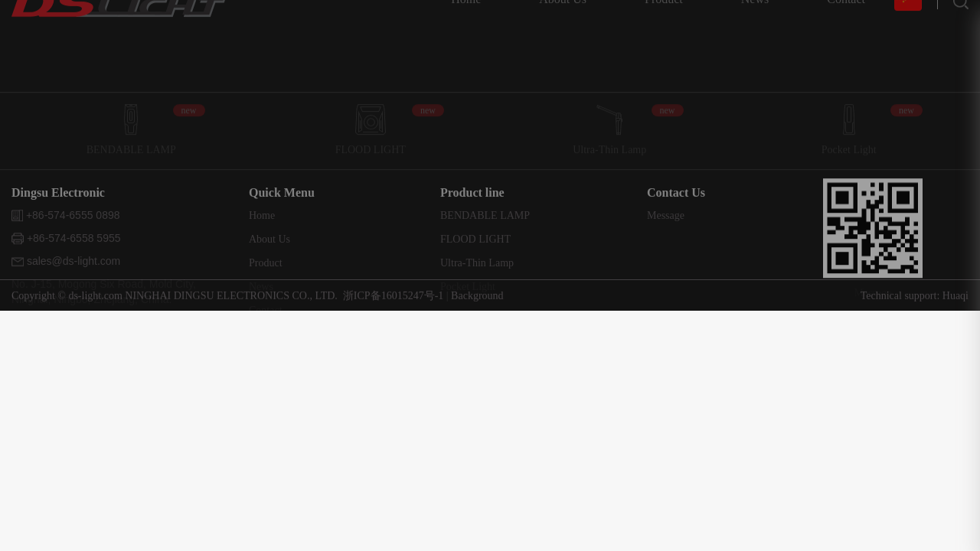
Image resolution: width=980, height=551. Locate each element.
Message (666, 264)
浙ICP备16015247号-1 (395, 299)
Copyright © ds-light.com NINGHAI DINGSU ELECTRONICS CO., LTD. (175, 299)
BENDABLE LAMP (485, 264)
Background (477, 299)
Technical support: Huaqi (915, 299)
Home (262, 264)
